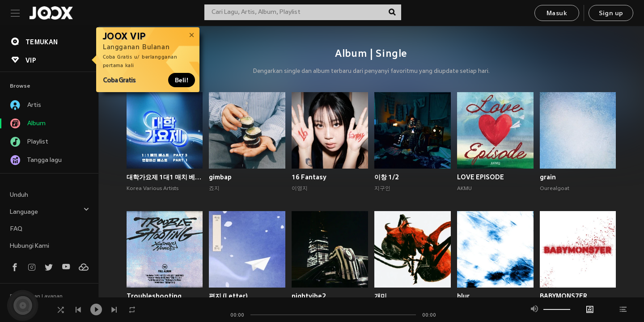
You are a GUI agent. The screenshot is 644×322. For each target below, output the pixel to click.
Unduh (19, 195)
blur (463, 296)
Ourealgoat (555, 189)
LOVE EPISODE (481, 177)
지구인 (382, 189)
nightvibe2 (309, 296)
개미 (381, 296)
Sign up (611, 14)
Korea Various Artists (153, 189)
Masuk (557, 14)
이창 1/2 (387, 177)
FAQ (16, 229)
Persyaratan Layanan (36, 297)
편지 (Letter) (228, 296)
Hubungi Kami (30, 246)
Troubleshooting (154, 296)
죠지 (214, 189)
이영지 (300, 189)
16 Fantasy (309, 177)
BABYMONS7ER (563, 296)
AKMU (464, 189)
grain (548, 177)
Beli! (182, 80)
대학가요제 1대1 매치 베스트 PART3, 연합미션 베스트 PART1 (165, 177)
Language (50, 211)
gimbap (220, 177)
